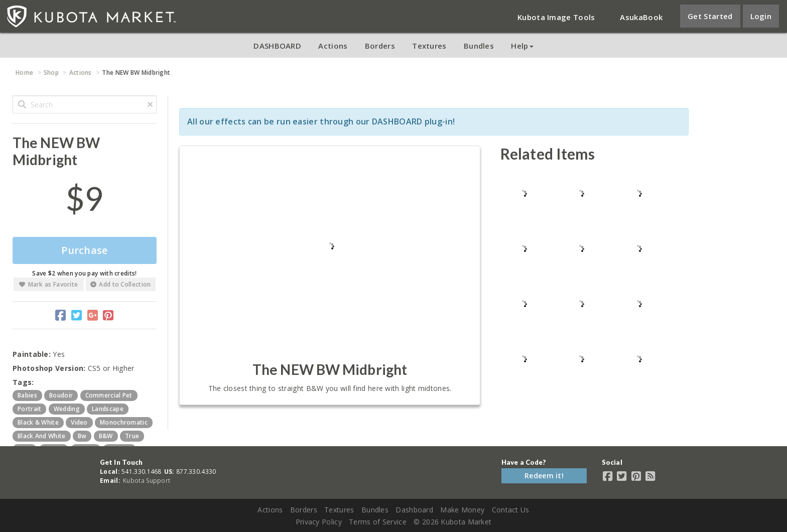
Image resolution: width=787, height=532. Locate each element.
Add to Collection (120, 284)
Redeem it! (544, 476)
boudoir (61, 395)
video (79, 422)
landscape (108, 409)
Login (761, 16)
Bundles (479, 46)
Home (24, 73)
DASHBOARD (277, 46)
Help (522, 46)
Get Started (710, 16)
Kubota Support (147, 481)
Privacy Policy (319, 522)
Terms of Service (378, 522)
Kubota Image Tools (556, 17)
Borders (380, 46)
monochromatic (124, 422)
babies (27, 395)
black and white (42, 436)
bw (82, 436)
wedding (67, 409)
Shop (51, 73)
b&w (106, 436)
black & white (38, 422)
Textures (429, 46)
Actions (333, 46)
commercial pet (109, 395)
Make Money (462, 510)
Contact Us (511, 510)
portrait (29, 409)
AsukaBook (641, 17)
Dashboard (414, 510)
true (132, 436)
